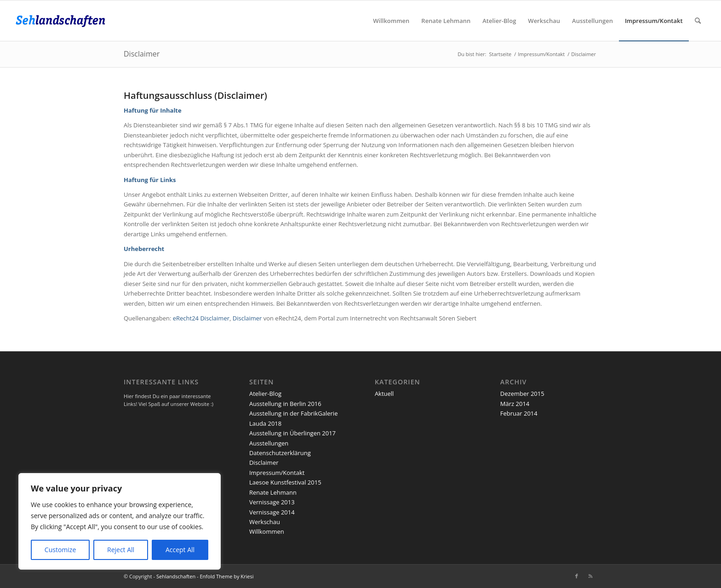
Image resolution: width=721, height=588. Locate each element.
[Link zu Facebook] (577, 576)
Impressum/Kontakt (277, 473)
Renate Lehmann (273, 492)
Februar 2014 (519, 413)
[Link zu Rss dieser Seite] (590, 576)
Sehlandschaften (176, 576)
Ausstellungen (269, 443)
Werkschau (265, 522)
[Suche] (698, 21)
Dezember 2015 (522, 394)
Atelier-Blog (265, 394)
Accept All (180, 550)
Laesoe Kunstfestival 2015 (285, 482)
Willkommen (267, 531)
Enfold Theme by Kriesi (226, 576)
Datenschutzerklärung (280, 453)
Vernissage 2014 (272, 512)
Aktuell (384, 394)
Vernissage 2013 (272, 502)
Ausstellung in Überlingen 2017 (292, 433)
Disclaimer (142, 54)
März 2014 (515, 404)
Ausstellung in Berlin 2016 (285, 404)
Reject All (121, 550)
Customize (60, 550)
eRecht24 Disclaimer (201, 318)
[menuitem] (391, 21)
